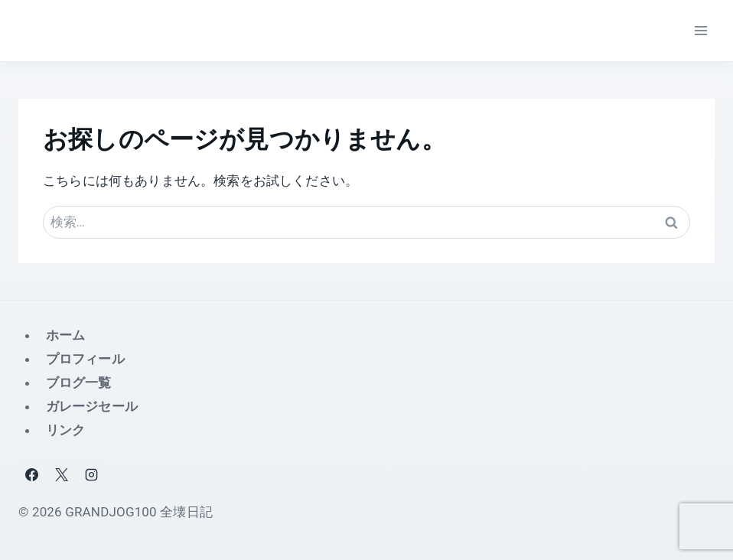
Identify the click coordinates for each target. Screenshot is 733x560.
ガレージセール (92, 406)
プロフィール (85, 359)
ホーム (66, 335)
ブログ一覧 (79, 383)
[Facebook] (31, 474)
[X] (61, 474)
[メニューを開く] (700, 30)
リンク (66, 430)
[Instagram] (91, 474)
